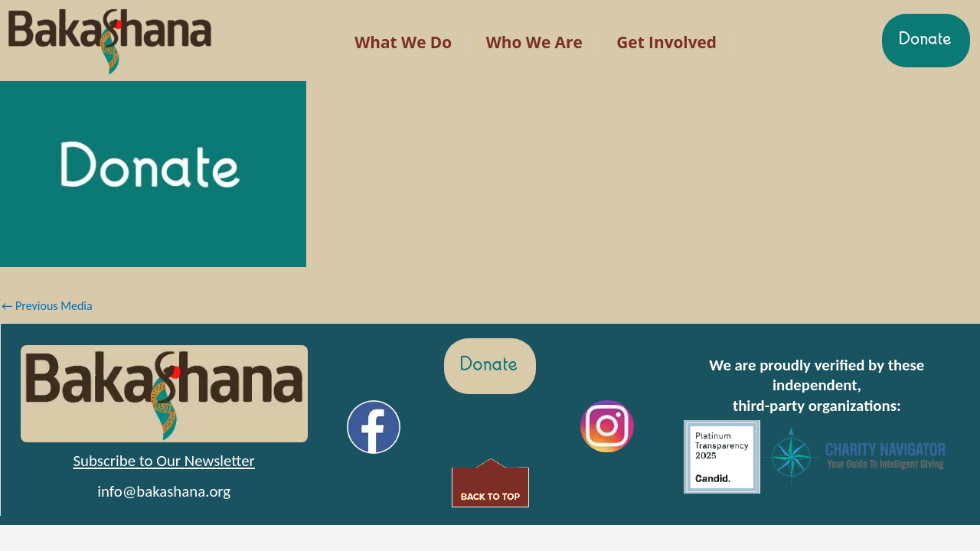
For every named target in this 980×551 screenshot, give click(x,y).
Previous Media (47, 306)
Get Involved (666, 42)
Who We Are (534, 42)
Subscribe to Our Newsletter (163, 461)
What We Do (403, 42)
